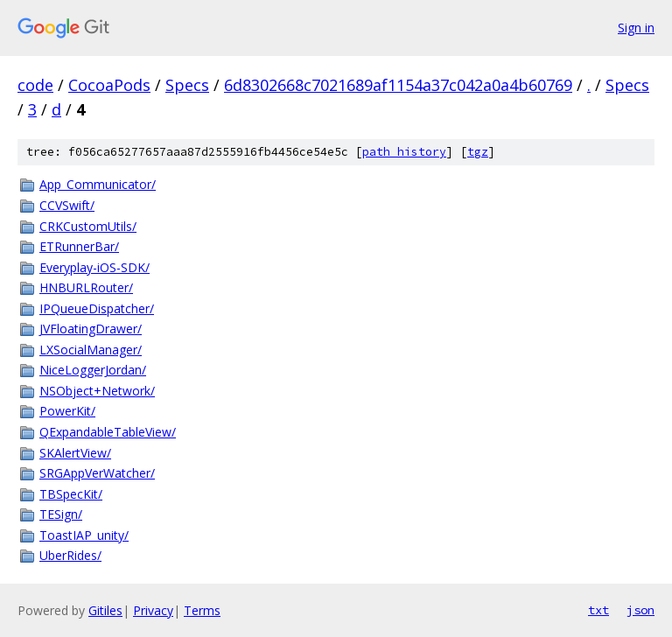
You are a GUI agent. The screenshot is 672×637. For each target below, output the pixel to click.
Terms (202, 610)
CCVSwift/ (67, 205)
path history (404, 152)
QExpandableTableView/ (108, 432)
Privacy (153, 610)
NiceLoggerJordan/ (93, 370)
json (640, 610)
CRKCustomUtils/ (88, 226)
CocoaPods (109, 85)
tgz (478, 152)
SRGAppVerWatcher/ (97, 473)
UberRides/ (70, 555)
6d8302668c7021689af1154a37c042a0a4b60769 (398, 85)
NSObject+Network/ (97, 391)
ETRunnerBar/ (79, 246)
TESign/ (61, 514)
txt (598, 610)
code (35, 85)
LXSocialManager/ (91, 350)
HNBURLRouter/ (86, 287)
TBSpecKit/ (71, 494)
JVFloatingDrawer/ (91, 329)
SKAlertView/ (75, 453)
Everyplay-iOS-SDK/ (94, 267)
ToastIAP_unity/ (84, 535)
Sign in (636, 28)
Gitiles (105, 610)
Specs (187, 85)
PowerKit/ (67, 411)
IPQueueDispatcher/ (97, 308)
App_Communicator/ (98, 184)
